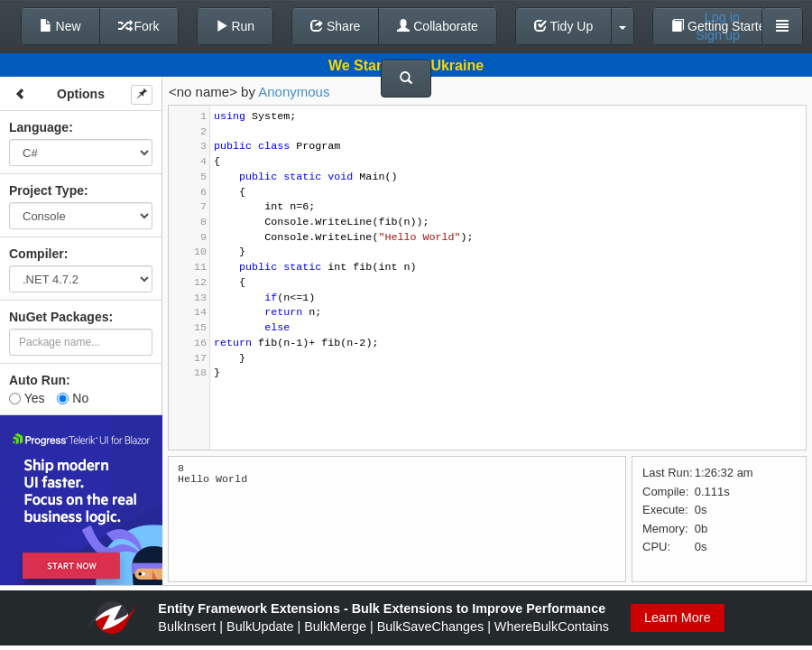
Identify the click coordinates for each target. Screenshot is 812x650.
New (60, 26)
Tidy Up (563, 26)
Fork (139, 26)
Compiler (37, 254)
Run (235, 26)
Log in (722, 17)
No (73, 398)
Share (335, 26)
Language (39, 127)
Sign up (718, 35)
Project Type (46, 190)
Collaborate (438, 26)
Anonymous (294, 92)
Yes (27, 398)
